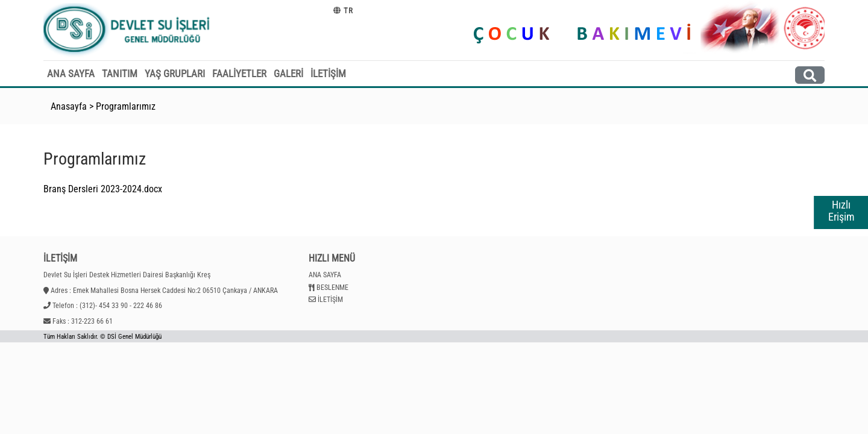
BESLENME (332, 288)
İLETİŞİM (328, 74)
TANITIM (120, 74)
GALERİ (288, 74)
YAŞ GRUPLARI (175, 74)
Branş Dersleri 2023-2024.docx (103, 189)
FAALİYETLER (239, 74)
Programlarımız (126, 106)
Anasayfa (69, 106)
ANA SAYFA (71, 74)
